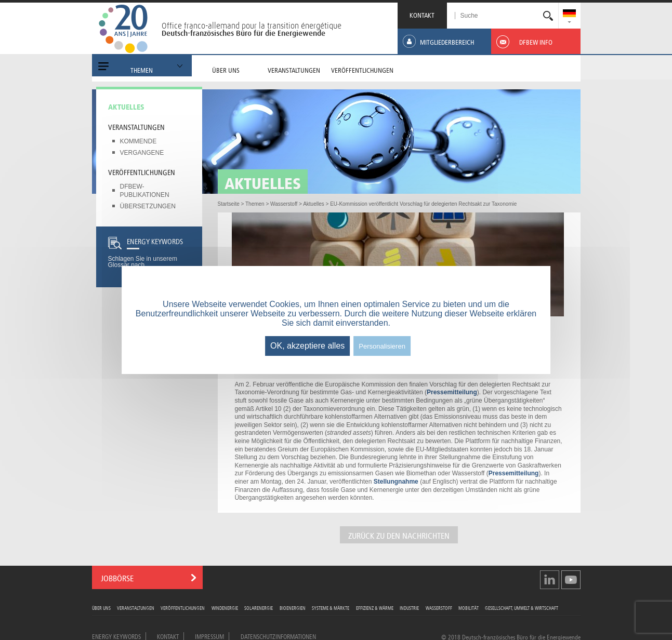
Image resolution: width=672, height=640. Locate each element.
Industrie (409, 608)
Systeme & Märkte (331, 608)
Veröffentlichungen (142, 171)
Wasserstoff (439, 608)
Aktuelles (126, 106)
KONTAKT (422, 14)
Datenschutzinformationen (278, 636)
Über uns (101, 608)
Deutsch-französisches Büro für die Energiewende (243, 33)
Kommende (139, 141)
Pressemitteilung (452, 392)
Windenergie (225, 608)
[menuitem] (569, 14)
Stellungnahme (396, 482)
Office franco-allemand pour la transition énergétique (252, 25)
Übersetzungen (148, 206)
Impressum (209, 636)
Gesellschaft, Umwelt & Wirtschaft (522, 608)
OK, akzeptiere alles (307, 346)
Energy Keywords (116, 636)
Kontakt (168, 636)
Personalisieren (382, 346)
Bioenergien (293, 608)
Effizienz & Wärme (375, 608)
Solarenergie (259, 608)
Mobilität (469, 608)
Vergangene (142, 153)
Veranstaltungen (136, 126)
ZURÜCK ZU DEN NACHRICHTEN (399, 535)
